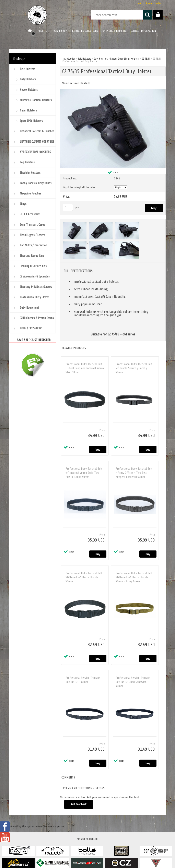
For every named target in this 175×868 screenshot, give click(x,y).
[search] (147, 15)
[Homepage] (30, 31)
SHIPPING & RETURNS (114, 31)
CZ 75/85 (146, 59)
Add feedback (79, 804)
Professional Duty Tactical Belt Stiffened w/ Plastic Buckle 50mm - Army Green (134, 577)
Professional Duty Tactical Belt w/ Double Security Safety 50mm (134, 368)
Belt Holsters (84, 59)
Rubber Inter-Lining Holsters (125, 59)
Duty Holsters (101, 59)
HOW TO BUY (60, 31)
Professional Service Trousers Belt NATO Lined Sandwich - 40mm (133, 682)
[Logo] (37, 15)
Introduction (69, 59)
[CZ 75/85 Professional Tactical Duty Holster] (113, 91)
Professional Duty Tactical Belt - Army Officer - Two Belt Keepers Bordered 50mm (134, 473)
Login (139, 3)
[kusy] (68, 207)
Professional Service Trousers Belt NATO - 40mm (83, 680)
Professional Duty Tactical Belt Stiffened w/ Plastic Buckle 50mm (84, 577)
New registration (154, 3)
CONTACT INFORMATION (143, 31)
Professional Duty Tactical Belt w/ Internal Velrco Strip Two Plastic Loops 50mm (84, 473)
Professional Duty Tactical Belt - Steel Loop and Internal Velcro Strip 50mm (85, 368)
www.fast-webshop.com (50, 826)
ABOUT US (43, 31)
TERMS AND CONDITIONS (85, 31)
